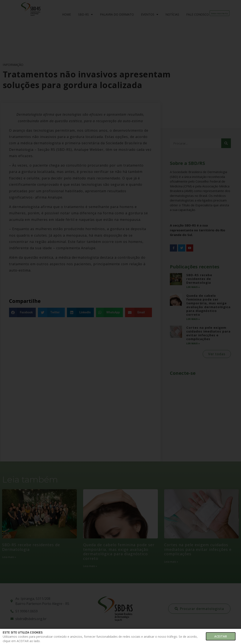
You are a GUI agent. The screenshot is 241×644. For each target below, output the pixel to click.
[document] (120, 322)
